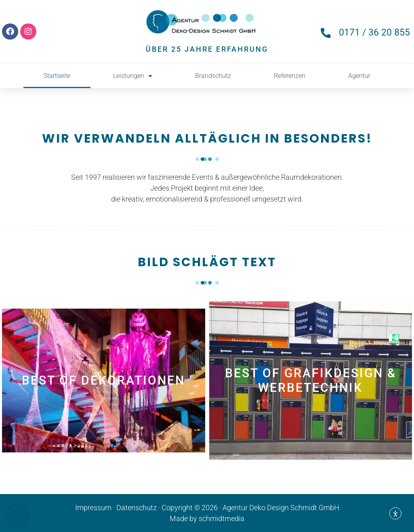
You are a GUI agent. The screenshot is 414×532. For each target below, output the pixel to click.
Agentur (359, 76)
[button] (18, 514)
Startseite (57, 76)
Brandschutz (213, 76)
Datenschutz (137, 508)
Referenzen (290, 76)
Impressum (93, 508)
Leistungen (133, 76)
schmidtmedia (222, 518)
